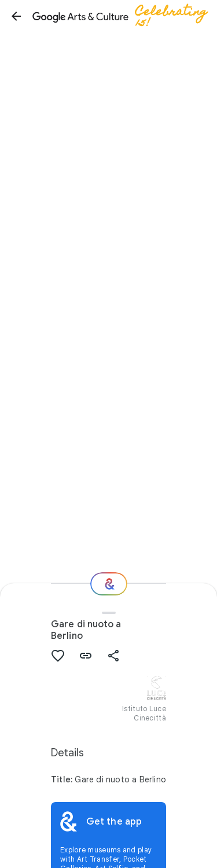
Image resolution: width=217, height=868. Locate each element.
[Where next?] (109, 584)
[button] (16, 16)
